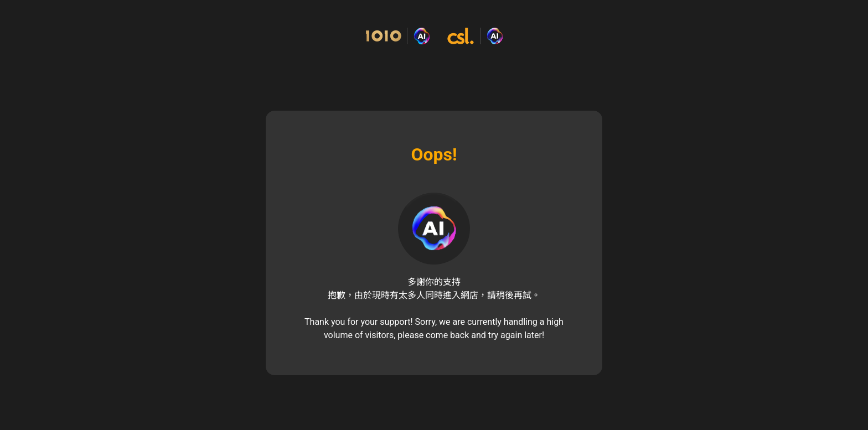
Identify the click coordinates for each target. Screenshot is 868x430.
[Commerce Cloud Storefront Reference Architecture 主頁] (434, 36)
